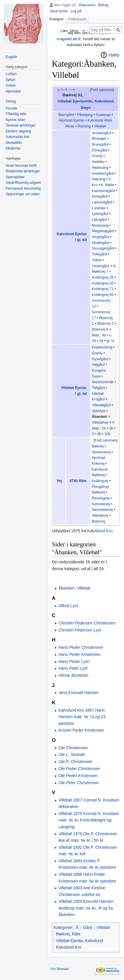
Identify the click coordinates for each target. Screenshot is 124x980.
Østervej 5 (105, 324)
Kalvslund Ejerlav (72, 234)
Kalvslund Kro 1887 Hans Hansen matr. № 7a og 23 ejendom (82, 717)
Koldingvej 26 (103, 277)
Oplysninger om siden (23, 194)
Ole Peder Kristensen (78, 776)
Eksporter (13, 148)
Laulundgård (102, 202)
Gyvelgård (100, 359)
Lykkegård (100, 214)
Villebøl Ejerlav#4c (75, 101)
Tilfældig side (16, 114)
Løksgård (99, 220)
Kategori (57, 19)
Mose (70, 126)
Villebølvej (100, 516)
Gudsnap (103, 115)
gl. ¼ (110, 341)
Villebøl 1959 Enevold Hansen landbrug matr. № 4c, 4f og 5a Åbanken (86, 908)
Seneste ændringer (21, 125)
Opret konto (59, 11)
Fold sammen (102, 90)
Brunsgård (100, 144)
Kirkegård (100, 196)
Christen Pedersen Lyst (80, 630)
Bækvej (98, 446)
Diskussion (87, 5)
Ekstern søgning (18, 131)
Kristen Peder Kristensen (81, 730)
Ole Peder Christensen (79, 769)
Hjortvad (66, 120)
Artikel (10, 85)
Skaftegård (101, 243)
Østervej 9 (100, 329)
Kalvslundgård (103, 191)
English (11, 57)
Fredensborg (102, 347)
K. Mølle (107, 185)
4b (104, 335)
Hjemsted (13, 91)
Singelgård (100, 237)
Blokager (99, 139)
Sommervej (101, 504)
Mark (108, 120)
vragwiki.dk (67, 39)
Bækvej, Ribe (68, 934)
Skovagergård (103, 248)
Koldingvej (100, 481)
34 (101, 341)
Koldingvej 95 (103, 295)
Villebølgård (101, 405)
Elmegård (100, 150)
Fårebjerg (85, 115)
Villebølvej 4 (101, 422)
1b (104, 428)
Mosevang (100, 225)
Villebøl (100, 126)
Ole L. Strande (72, 755)
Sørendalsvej (102, 510)
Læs (61, 31)
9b (99, 434)
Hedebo (98, 162)
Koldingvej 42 (103, 283)
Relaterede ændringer (23, 171)
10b (107, 434)
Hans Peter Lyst (73, 668)
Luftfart (11, 74)
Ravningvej (101, 498)
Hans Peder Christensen (81, 647)
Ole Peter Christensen (79, 783)
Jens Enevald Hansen (78, 693)
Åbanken (99, 417)
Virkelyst (98, 411)
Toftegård (99, 254)
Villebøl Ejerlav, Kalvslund (79, 941)
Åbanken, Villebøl (74, 588)
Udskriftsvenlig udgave (23, 183)
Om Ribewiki (60, 969)
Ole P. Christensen (75, 762)
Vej (59, 481)
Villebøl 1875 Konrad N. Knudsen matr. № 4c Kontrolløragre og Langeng (89, 820)
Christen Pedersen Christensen (87, 623)
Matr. (96, 335)
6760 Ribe (78, 481)
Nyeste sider (15, 120)
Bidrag (103, 5)
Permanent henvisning (23, 188)
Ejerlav (79, 120)
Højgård (98, 365)
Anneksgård (101, 133)
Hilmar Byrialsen (73, 675)
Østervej (98, 521)
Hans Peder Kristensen (79, 654)
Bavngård (66, 115)
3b (111, 428)
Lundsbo (99, 208)
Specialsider (15, 177)
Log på (76, 11)
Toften (97, 260)
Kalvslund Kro (100, 531)
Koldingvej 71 (103, 289)
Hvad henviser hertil (21, 166)
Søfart (10, 80)
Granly (97, 156)
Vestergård (101, 266)
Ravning (84, 126)
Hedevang (100, 168)
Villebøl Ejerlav (74, 388)
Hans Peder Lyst (73, 661)
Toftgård (98, 388)
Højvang (98, 179)
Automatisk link (17, 137)
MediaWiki (14, 143)
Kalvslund (95, 120)
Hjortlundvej (101, 452)
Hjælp (114, 55)
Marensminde (103, 382)
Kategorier (63, 927)
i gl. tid (81, 240)
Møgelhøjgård (103, 231)
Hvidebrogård (103, 174)
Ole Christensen (73, 748)
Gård (88, 927)
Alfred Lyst (68, 606)
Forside (11, 108)
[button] (102, 90)
